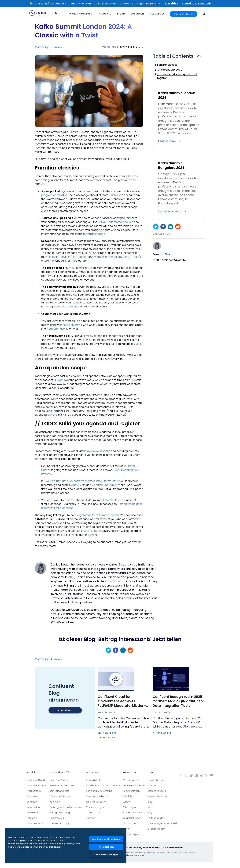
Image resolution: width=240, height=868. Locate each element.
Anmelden (172, 3)
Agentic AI (55, 802)
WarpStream (34, 791)
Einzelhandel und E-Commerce (103, 785)
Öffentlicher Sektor (96, 802)
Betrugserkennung (60, 813)
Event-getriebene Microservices (67, 807)
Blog (150, 802)
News (58, 47)
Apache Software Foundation (131, 855)
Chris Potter (162, 733)
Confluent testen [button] (184, 14)
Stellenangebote (157, 791)
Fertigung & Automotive (99, 791)
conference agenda (71, 307)
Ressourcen (130, 773)
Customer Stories (59, 780)
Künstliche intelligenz (61, 796)
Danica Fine (162, 254)
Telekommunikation (97, 796)
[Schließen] (123, 832)
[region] (66, 846)
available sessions (99, 451)
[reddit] (178, 227)
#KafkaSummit (73, 325)
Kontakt (152, 785)
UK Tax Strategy (156, 829)
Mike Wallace (107, 733)
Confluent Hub (35, 823)
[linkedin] (170, 227)
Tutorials (127, 796)
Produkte (33, 773)
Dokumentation (131, 791)
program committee (54, 195)
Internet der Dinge (59, 823)
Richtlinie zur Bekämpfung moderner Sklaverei (139, 847)
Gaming (91, 818)
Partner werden (156, 818)
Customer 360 (57, 818)
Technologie (93, 813)
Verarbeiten (33, 807)
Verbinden (33, 802)
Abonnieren (65, 710)
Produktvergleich (132, 834)
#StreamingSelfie (57, 329)
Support (127, 802)
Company (42, 47)
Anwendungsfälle (60, 773)
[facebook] (163, 227)
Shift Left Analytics (59, 791)
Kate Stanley (111, 500)
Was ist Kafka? (130, 780)
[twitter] (156, 227)
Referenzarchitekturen (62, 785)
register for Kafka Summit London (98, 515)
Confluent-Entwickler (134, 785)
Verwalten (32, 813)
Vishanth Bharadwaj (105, 485)
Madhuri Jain (77, 485)
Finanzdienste (94, 780)
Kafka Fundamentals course (116, 222)
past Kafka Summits (90, 531)
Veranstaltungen (132, 818)
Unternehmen (155, 780)
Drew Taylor (107, 737)
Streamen (32, 796)
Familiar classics (167, 65)
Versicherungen (95, 807)
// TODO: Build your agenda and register (177, 76)
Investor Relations (157, 796)
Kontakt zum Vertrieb (196, 3)
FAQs (150, 813)
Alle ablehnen (106, 847)
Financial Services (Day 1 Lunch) (68, 257)
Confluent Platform (37, 785)
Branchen (92, 773)
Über (151, 773)
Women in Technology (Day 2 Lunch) (117, 257)
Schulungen (129, 807)
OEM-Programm (132, 823)
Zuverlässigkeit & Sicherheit (163, 823)
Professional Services (134, 813)
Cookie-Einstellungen (173, 847)
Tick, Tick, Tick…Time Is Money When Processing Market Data (81, 481)
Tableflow (32, 818)
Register (152, 4)
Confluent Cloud (36, 780)
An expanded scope (170, 70)
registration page (94, 234)
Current (52, 415)
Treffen (126, 829)
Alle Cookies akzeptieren (106, 839)
